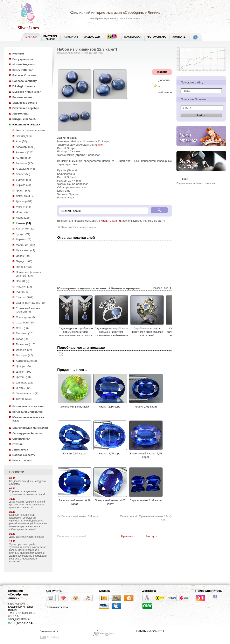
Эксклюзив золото (25, 103)
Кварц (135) (23, 218)
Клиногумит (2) (25, 229)
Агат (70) (21, 141)
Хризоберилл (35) (27, 361)
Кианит (99, 145)
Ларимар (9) (23, 239)
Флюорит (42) (24, 355)
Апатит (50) (23, 174)
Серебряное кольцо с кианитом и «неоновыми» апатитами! (157, 332)
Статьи (17, 444)
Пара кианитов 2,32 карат (146, 499)
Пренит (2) (23, 281)
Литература (20, 450)
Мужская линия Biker (26, 92)
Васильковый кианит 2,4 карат (81, 516)
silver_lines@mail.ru (19, 619)
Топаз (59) (22, 339)
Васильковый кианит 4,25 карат (146, 454)
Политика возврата (57, 607)
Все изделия (24, 136)
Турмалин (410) (26, 344)
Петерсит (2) (24, 267)
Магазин (62, 53)
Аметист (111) (25, 152)
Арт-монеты (20, 114)
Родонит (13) (24, 287)
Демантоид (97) (26, 196)
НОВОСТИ (17, 472)
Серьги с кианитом (186, 183)
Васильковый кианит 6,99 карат (75, 500)
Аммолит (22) (24, 163)
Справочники (21, 439)
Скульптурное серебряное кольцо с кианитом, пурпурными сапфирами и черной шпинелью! (121, 334)
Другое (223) (24, 399)
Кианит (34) (23, 223)
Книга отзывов (22, 460)
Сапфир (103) (25, 297)
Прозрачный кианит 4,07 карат (110, 500)
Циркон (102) (24, 372)
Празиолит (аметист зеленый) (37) (29, 274)
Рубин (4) (22, 292)
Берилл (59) (23, 180)
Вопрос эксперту (24, 455)
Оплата (104, 591)
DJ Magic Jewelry (24, 86)
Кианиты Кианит (111, 221)
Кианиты (98, 53)
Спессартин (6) (25, 317)
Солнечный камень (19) (31, 303)
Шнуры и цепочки (24, 119)
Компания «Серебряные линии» (18, 594)
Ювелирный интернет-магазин (96, 13)
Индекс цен (92, 37)
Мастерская (133, 37)
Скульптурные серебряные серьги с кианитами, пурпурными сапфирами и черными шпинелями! (86, 334)
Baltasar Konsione (24, 75)
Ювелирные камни (80, 53)
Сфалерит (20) (25, 323)
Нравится (127, 536)
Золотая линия (22, 97)
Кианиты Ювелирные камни (79, 227)
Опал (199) (23, 256)
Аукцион (71, 37)
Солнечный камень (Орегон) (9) (28, 310)
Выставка (51, 38)
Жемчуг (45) (23, 207)
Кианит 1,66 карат (146, 405)
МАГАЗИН (32, 37)
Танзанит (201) (25, 333)
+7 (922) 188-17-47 (21, 623)
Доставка (149, 591)
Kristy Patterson (23, 70)
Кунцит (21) (23, 234)
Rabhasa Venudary (25, 81)
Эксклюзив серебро (26, 108)
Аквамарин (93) (26, 147)
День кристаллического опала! (27, 537)
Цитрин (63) (23, 377)
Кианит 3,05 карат (110, 452)
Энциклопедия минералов (30, 428)
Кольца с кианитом (205, 183)
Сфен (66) (22, 328)
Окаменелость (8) (27, 393)
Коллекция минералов (27, 412)
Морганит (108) (25, 245)
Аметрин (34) (24, 158)
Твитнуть (151, 536)
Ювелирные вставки (26, 125)
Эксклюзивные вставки (30, 130)
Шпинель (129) (25, 383)
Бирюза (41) (23, 185)
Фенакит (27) (24, 350)
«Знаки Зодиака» (24, 64)
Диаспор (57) (24, 201)
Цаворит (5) (23, 366)
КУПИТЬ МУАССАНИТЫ (150, 631)
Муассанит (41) (25, 250)
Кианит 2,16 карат (110, 405)
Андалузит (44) (25, 169)
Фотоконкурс (157, 37)
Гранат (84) (23, 191)
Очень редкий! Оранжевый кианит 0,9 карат (144, 518)
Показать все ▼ (162, 288)
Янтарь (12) (23, 388)
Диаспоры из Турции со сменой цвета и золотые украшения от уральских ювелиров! (27, 505)
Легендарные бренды (27, 433)
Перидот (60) (24, 261)
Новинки (18, 54)
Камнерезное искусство (28, 406)
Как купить (54, 591)
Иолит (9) (22, 212)
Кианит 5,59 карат (75, 452)
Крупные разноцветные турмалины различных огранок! (27, 493)
